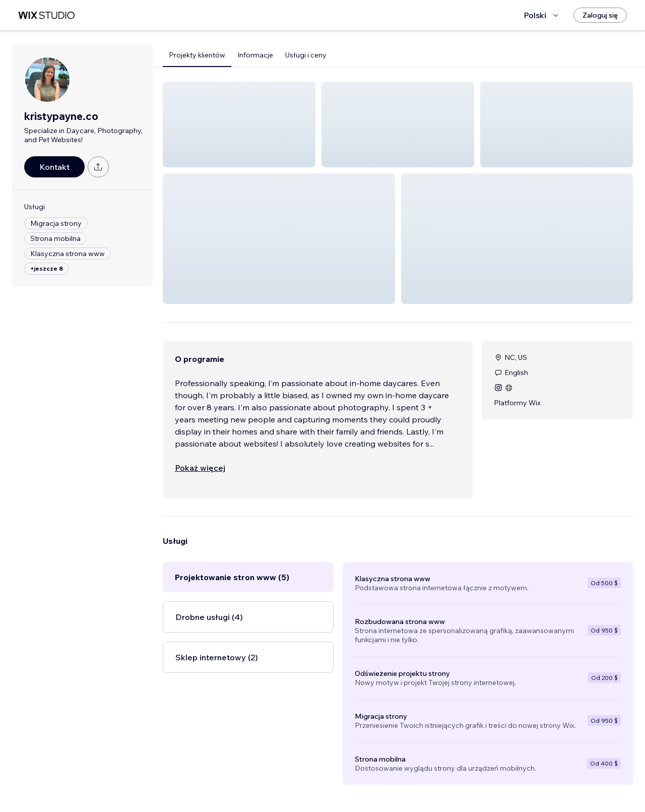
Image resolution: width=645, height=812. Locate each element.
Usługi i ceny (306, 55)
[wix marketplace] (46, 15)
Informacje (255, 55)
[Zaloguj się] (600, 15)
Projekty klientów (197, 55)
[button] (239, 124)
